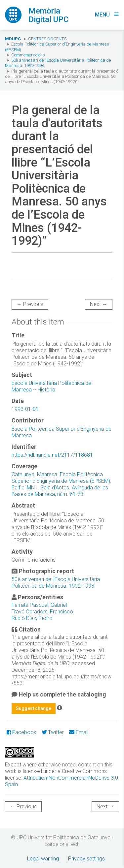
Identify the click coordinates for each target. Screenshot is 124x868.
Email (79, 732)
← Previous (30, 304)
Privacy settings (86, 859)
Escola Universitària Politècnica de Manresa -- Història (51, 386)
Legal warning (43, 859)
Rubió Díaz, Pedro (32, 618)
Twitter (53, 732)
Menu (107, 15)
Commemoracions (28, 55)
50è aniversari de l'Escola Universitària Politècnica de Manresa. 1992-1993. (56, 583)
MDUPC (13, 39)
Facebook (21, 732)
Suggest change (34, 708)
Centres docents (47, 39)
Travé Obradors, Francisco (42, 612)
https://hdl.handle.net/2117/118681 (52, 455)
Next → (99, 304)
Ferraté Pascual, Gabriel (39, 605)
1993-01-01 (25, 409)
